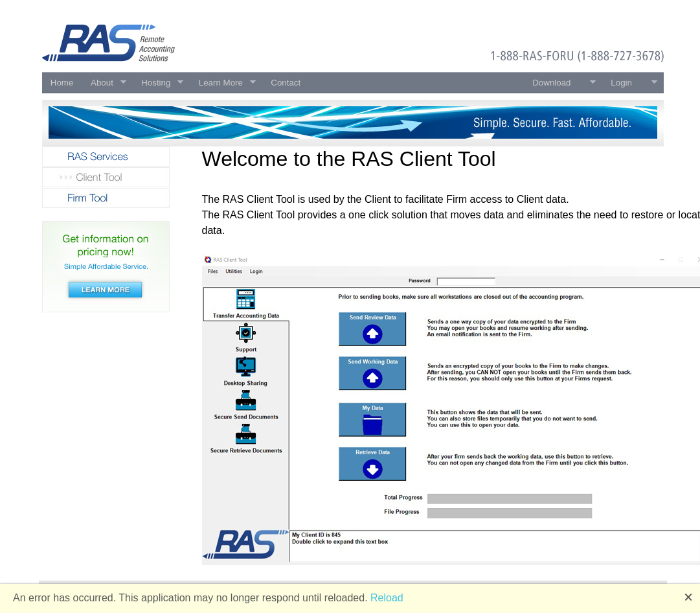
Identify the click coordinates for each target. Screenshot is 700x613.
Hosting (158, 83)
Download (560, 83)
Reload (387, 598)
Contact (286, 83)
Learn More (223, 83)
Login (629, 83)
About (104, 83)
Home (62, 83)
